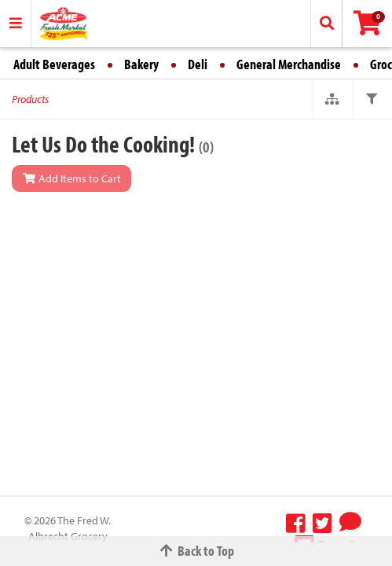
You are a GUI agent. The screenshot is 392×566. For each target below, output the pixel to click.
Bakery (141, 64)
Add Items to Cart (71, 178)
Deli (198, 64)
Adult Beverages (54, 64)
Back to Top (196, 551)
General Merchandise (289, 64)
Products (30, 99)
